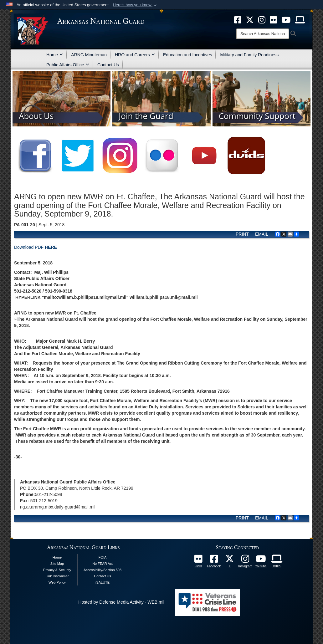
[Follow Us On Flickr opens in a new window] (198, 560)
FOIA (103, 557)
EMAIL (262, 234)
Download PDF (36, 247)
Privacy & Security (57, 570)
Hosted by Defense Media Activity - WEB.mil (121, 602)
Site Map (57, 564)
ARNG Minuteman (89, 55)
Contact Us (108, 65)
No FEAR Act (103, 564)
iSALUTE (103, 582)
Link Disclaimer (57, 576)
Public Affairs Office (68, 65)
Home (55, 55)
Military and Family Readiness (249, 55)
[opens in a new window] (214, 560)
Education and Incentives (187, 55)
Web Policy (57, 582)
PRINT (242, 234)
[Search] (263, 34)
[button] (135, 5)
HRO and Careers (135, 55)
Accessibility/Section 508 (103, 570)
